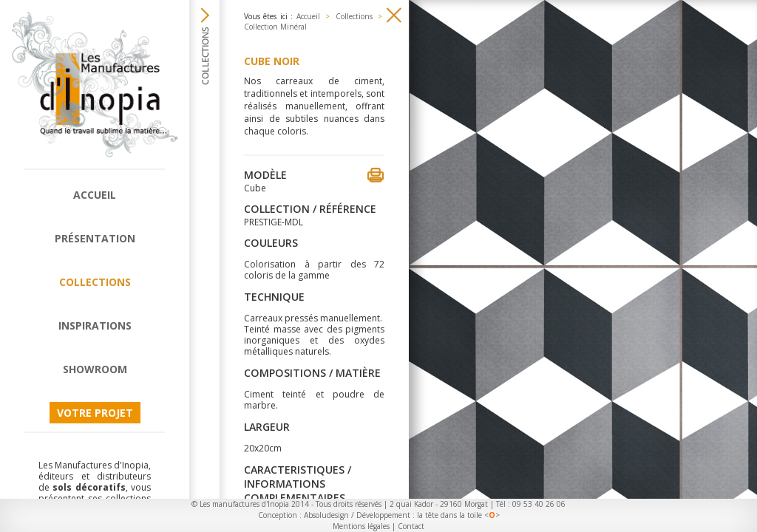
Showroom (95, 369)
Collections (95, 282)
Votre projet (95, 413)
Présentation (95, 238)
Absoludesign (326, 515)
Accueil (95, 195)
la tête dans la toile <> (458, 515)
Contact (411, 526)
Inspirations (95, 325)
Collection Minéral (275, 27)
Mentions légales (361, 526)
